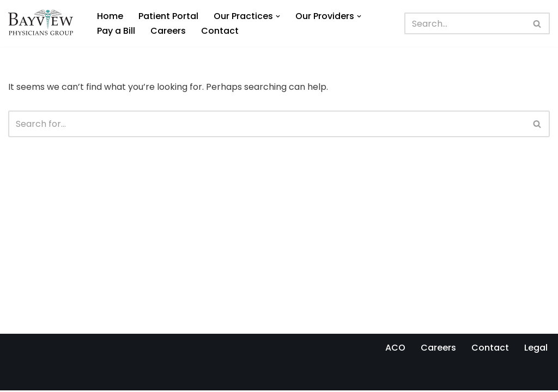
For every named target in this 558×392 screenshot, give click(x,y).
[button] (278, 16)
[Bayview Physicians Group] (43, 23)
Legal (536, 349)
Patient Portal (168, 16)
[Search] (465, 23)
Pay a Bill (116, 31)
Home (110, 16)
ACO (395, 349)
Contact (220, 31)
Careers (168, 31)
